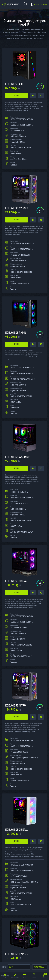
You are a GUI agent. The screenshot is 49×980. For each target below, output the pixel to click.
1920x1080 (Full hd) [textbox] (40, 967)
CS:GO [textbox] (11, 967)
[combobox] (19, 967)
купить (17, 96)
